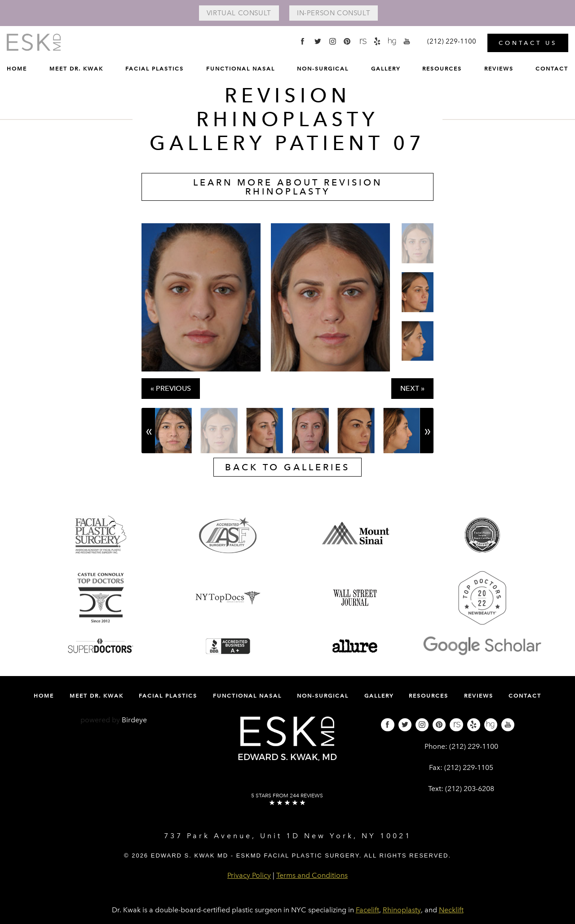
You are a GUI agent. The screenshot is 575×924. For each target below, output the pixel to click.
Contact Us (528, 42)
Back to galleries (287, 467)
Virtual (238, 13)
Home (17, 68)
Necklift (451, 910)
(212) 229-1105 (469, 767)
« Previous (171, 388)
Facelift (367, 910)
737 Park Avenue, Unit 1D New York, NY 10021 (288, 836)
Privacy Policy (249, 875)
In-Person (334, 13)
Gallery (386, 68)
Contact (552, 68)
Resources (442, 68)
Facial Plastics (155, 68)
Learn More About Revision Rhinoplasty (288, 187)
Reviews (499, 68)
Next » (412, 388)
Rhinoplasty (402, 910)
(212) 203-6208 (470, 789)
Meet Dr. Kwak (76, 68)
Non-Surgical (323, 68)
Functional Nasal (241, 68)
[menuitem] (17, 71)
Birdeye (134, 720)
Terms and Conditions (312, 875)
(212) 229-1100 (474, 746)
